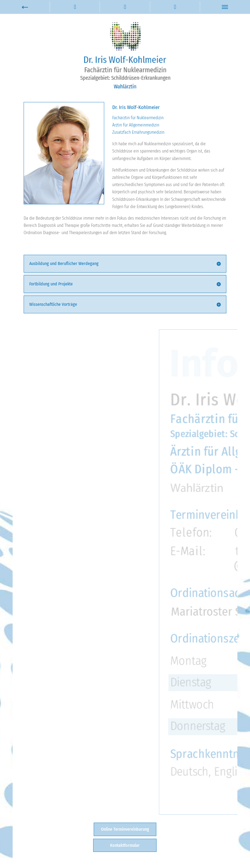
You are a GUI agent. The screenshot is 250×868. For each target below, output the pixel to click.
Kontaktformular (125, 845)
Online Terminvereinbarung (125, 829)
